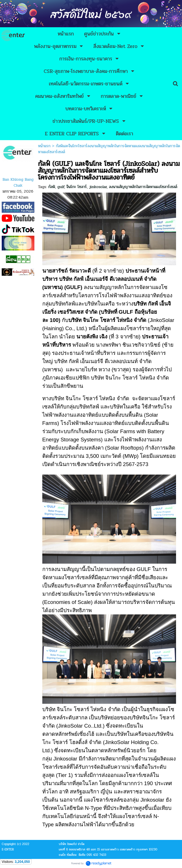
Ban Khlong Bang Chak (18, 182)
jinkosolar (98, 187)
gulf (61, 187)
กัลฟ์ (52, 187)
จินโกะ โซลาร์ (77, 187)
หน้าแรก (44, 146)
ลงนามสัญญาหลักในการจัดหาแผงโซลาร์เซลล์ (143, 187)
